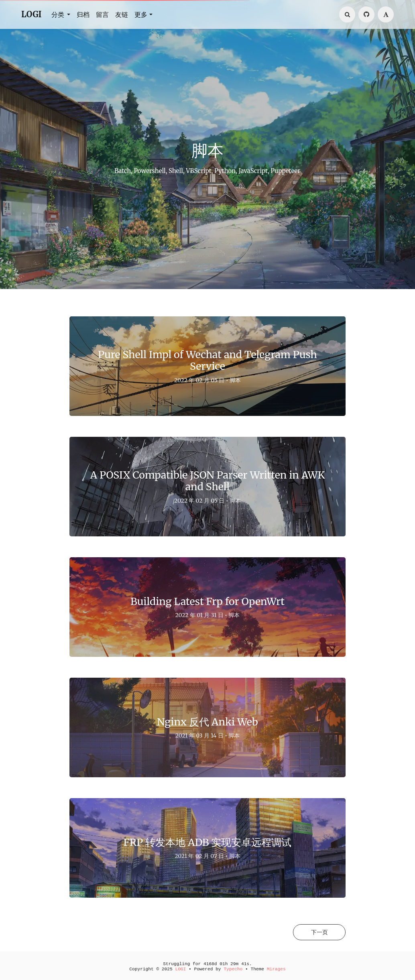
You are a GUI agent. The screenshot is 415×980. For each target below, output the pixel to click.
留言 (102, 14)
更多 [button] (141, 14)
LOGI (32, 14)
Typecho (233, 969)
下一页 (319, 932)
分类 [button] (59, 14)
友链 (122, 14)
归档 (83, 14)
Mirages (276, 969)
